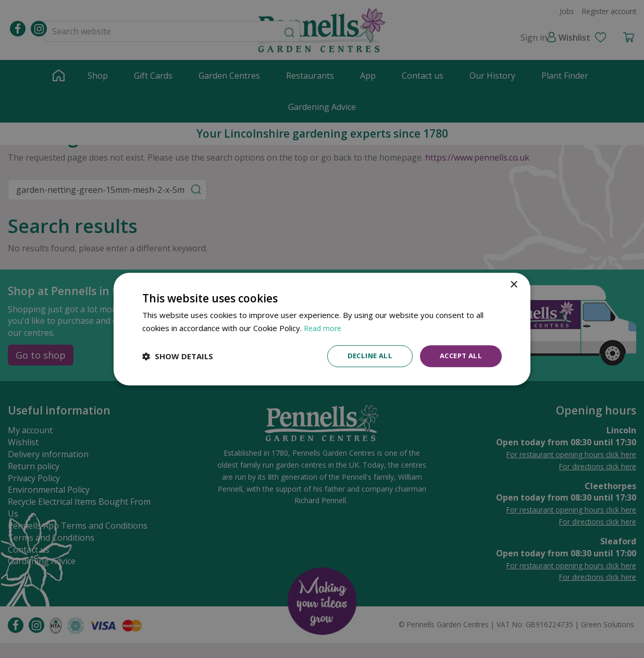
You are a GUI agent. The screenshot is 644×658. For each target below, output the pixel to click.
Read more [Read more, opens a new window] (324, 327)
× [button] (513, 284)
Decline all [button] (364, 356)
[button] (178, 356)
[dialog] (322, 329)
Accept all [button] (459, 356)
